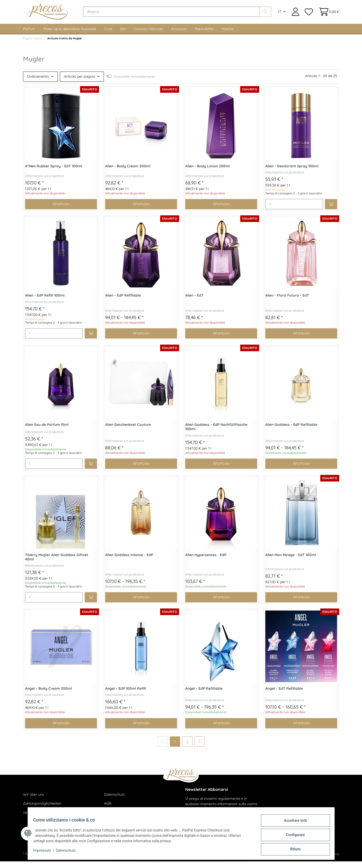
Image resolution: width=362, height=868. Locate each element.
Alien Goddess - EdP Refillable (291, 431)
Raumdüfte (204, 36)
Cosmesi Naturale (148, 36)
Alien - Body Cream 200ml (128, 173)
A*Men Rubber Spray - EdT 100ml (54, 173)
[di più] (200, 748)
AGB (108, 810)
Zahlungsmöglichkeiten (42, 810)
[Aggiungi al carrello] (331, 211)
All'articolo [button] (61, 211)
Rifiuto (293, 850)
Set (123, 36)
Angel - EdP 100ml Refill (126, 695)
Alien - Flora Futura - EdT (287, 302)
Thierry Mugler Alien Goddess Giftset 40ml (57, 564)
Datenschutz (114, 801)
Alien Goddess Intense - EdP (129, 562)
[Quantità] (294, 211)
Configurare (293, 837)
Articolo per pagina (79, 83)
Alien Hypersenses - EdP (206, 562)
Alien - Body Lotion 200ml (208, 173)
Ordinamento (38, 83)
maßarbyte (299, 860)
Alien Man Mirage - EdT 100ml (291, 562)
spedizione (90, 860)
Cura (108, 36)
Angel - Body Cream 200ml (48, 695)
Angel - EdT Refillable (284, 695)
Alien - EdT (194, 302)
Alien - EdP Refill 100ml (45, 302)
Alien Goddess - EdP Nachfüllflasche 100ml (216, 433)
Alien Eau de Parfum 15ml (47, 431)
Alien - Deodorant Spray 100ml (292, 173)
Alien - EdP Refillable (123, 302)
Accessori (179, 36)
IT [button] (280, 15)
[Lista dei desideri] (309, 15)
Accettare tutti (293, 823)
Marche (228, 36)
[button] (295, 15)
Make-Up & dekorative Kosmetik (70, 36)
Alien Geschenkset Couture (128, 431)
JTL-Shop (332, 860)
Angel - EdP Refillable (204, 695)
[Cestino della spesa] (327, 15)
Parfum (29, 36)
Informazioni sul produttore (45, 183)
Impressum (45, 852)
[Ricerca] (181, 15)
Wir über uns (34, 801)
